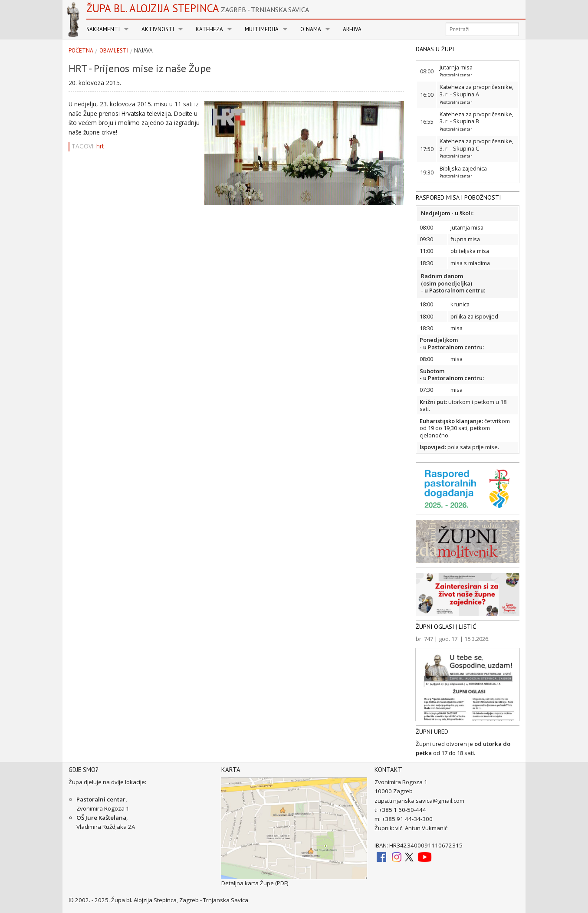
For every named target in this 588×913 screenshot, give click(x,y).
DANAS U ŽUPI (435, 49)
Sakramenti (103, 29)
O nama (311, 29)
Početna (81, 51)
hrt (100, 146)
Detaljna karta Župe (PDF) (255, 883)
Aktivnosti (158, 29)
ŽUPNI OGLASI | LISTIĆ (446, 627)
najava (143, 51)
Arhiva (352, 29)
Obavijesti (114, 51)
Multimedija (262, 29)
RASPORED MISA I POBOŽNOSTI (458, 197)
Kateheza (209, 29)
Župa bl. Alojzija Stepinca (198, 8)
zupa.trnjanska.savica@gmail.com (419, 801)
